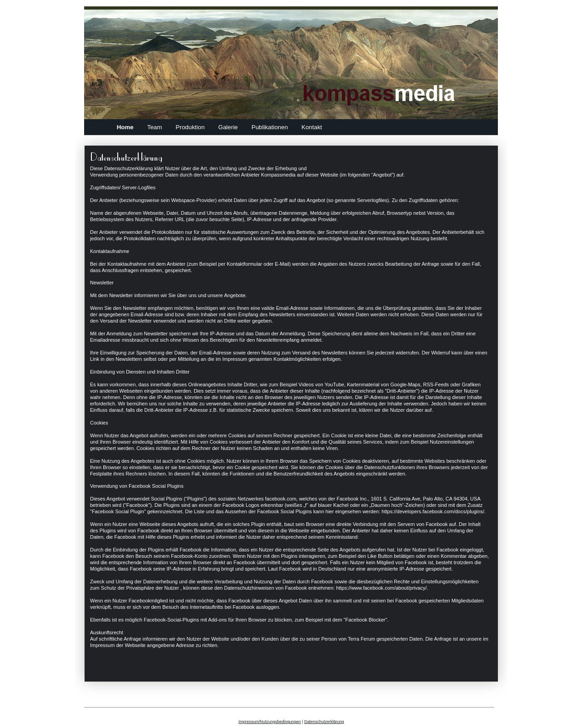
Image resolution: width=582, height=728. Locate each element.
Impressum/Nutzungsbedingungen (270, 722)
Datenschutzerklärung (324, 722)
